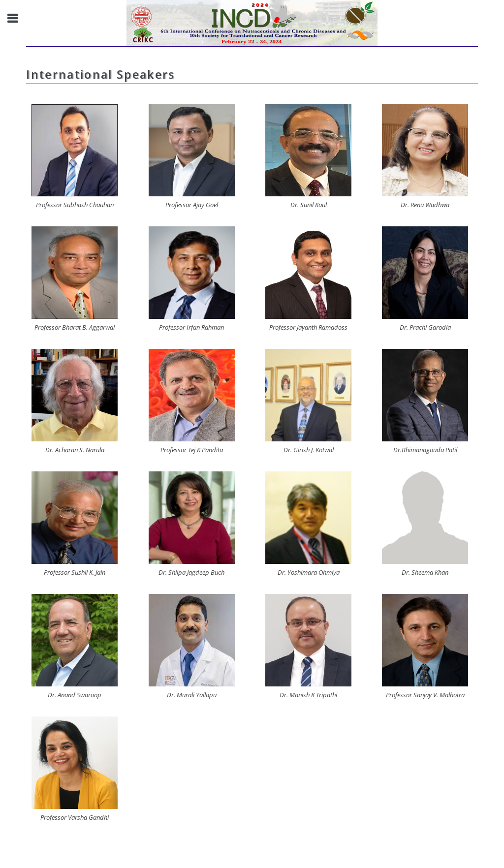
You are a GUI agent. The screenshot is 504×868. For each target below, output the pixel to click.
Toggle (18, 18)
